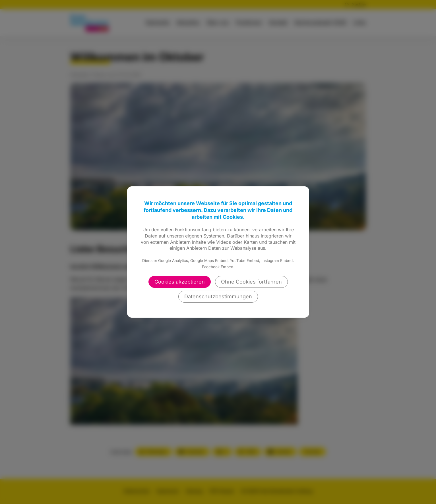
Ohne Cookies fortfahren (251, 282)
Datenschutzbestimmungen (218, 296)
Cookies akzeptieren (180, 282)
